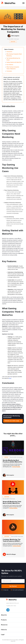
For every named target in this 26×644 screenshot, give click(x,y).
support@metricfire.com (13, 603)
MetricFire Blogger (11, 554)
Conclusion (9, 71)
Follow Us (4, 630)
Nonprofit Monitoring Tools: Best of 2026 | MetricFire (12, 502)
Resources (4, 625)
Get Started (13, 586)
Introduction (9, 52)
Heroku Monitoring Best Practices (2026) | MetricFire (12, 461)
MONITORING (13, 42)
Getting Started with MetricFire (14, 62)
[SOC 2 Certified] (13, 610)
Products (4, 620)
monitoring (7, 497)
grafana (6, 457)
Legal (3, 635)
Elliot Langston (10, 475)
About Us (4, 615)
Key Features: (10, 65)
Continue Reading (16, 467)
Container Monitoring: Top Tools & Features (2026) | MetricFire (12, 541)
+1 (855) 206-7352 (11, 606)
